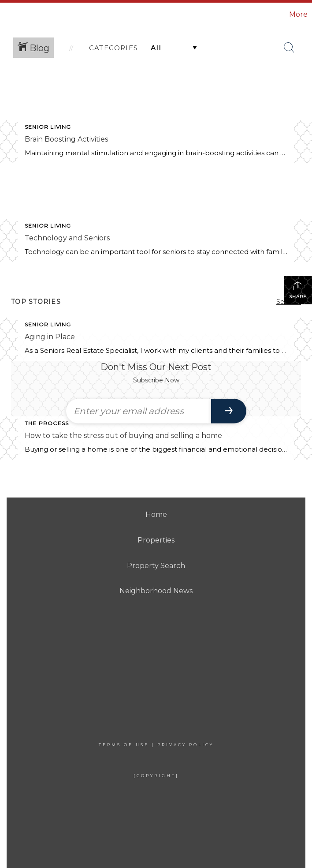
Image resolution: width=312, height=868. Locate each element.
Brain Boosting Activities (66, 139)
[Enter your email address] (139, 411)
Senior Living (48, 127)
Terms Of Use (124, 745)
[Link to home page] (54, 15)
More (298, 14)
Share (298, 290)
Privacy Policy (186, 745)
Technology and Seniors (67, 238)
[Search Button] (289, 48)
